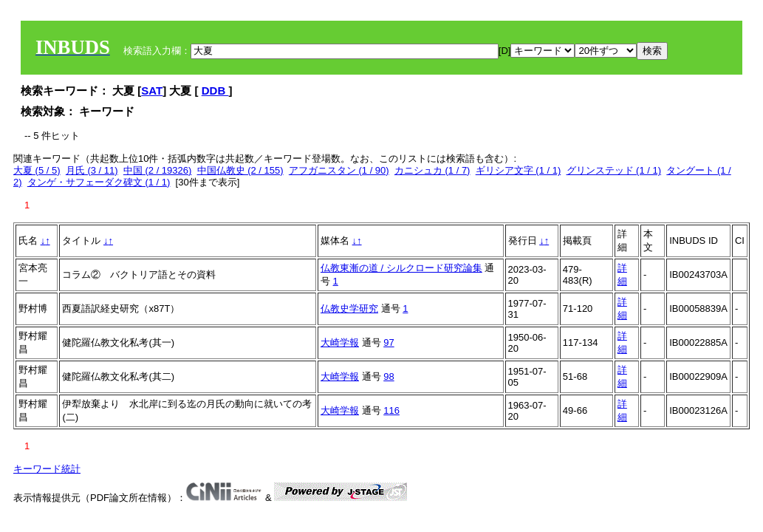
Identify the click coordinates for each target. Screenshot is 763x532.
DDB (215, 91)
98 (389, 376)
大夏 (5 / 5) (37, 170)
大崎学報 (340, 342)
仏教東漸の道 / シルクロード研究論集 (401, 268)
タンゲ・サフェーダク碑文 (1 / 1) (99, 182)
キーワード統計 (47, 469)
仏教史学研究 (349, 308)
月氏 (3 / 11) (92, 170)
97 (389, 342)
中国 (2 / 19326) (158, 170)
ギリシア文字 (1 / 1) (519, 170)
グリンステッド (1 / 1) (614, 170)
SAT (152, 91)
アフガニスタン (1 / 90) (339, 170)
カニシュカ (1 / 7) (432, 170)
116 (391, 410)
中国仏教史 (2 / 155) (240, 170)
